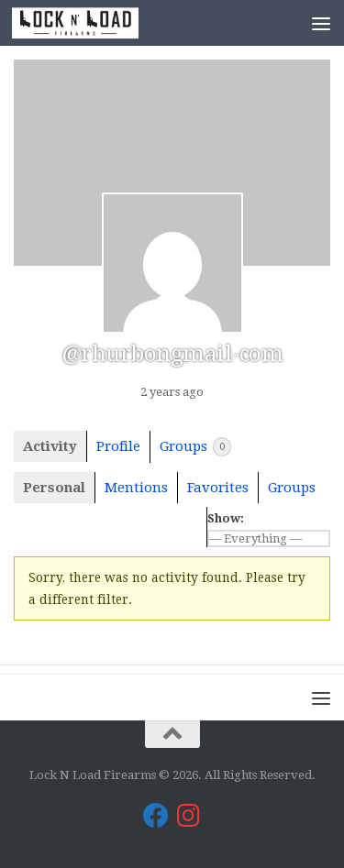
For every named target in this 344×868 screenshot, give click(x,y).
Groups (195, 447)
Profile (118, 446)
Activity (50, 446)
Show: (226, 518)
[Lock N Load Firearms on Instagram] (189, 816)
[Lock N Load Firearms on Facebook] (156, 816)
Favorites (218, 488)
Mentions (136, 488)
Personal (54, 488)
